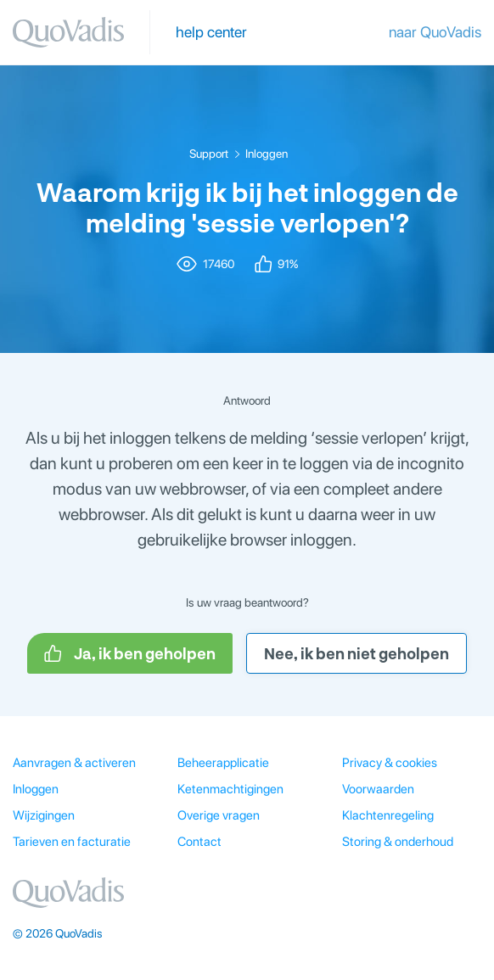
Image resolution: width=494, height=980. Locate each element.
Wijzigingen (44, 815)
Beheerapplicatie (223, 763)
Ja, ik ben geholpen (130, 653)
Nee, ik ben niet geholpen (356, 653)
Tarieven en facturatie (72, 842)
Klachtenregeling (388, 815)
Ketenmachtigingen (230, 789)
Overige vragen (219, 815)
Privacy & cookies (390, 763)
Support (209, 154)
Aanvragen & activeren (74, 763)
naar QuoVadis (435, 32)
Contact (199, 842)
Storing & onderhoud (398, 842)
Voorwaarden (378, 789)
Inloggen (267, 154)
